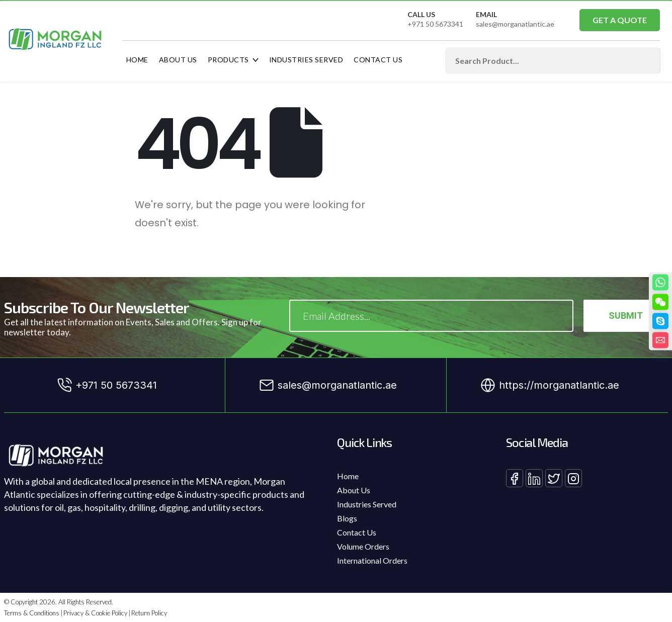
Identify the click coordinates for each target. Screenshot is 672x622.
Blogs (347, 518)
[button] (620, 20)
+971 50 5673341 (435, 24)
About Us (178, 60)
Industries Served (306, 60)
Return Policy (149, 613)
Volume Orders (363, 546)
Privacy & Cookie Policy (95, 613)
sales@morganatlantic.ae (515, 24)
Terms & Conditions (32, 613)
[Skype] (660, 321)
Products (228, 60)
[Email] (660, 340)
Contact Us (378, 60)
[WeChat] (660, 302)
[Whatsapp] (660, 282)
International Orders (372, 560)
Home (137, 60)
